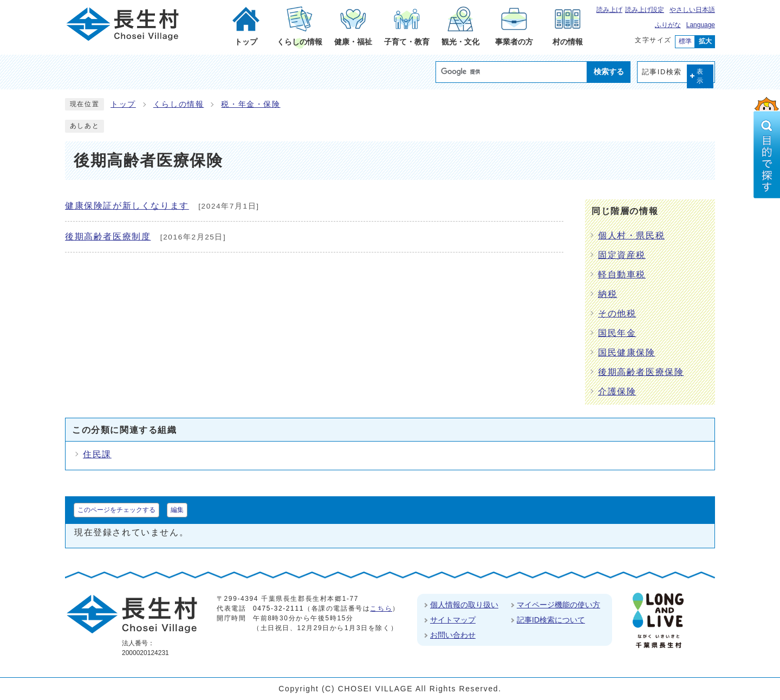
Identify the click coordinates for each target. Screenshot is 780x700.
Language (701, 25)
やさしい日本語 (692, 10)
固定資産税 (622, 255)
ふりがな (668, 25)
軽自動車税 (622, 274)
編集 (177, 510)
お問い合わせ (453, 635)
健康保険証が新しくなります (127, 206)
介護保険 (617, 391)
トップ (123, 104)
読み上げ (609, 10)
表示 (700, 76)
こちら (381, 608)
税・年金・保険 (251, 104)
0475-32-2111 (278, 608)
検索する (609, 72)
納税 (607, 294)
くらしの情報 (179, 104)
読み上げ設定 (645, 10)
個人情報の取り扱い (464, 605)
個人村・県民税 (631, 235)
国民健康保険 (627, 352)
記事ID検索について (551, 620)
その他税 (617, 313)
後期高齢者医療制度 (108, 236)
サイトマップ (453, 620)
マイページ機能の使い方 (558, 605)
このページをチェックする (116, 510)
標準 (685, 41)
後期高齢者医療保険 (641, 372)
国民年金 (617, 333)
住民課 (97, 454)
